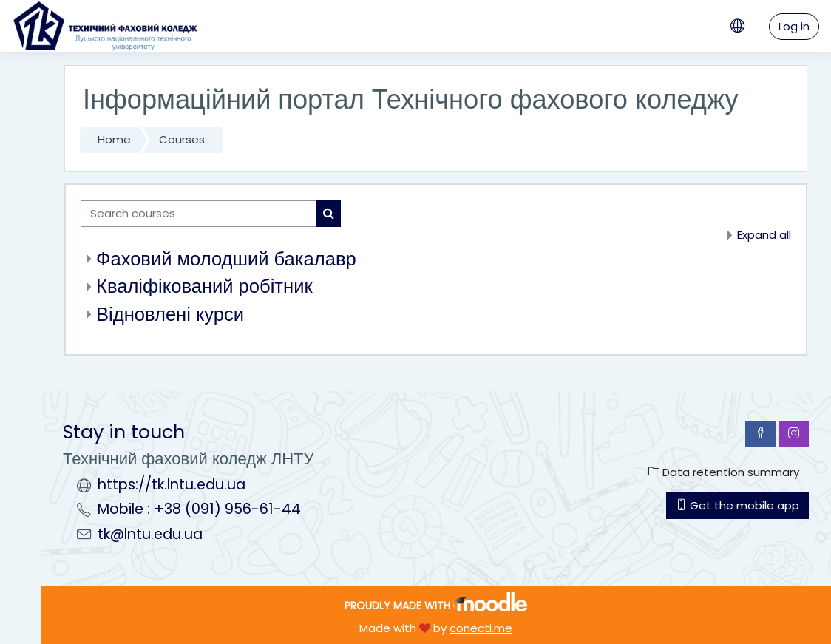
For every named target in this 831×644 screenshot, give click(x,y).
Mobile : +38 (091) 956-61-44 (199, 509)
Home (114, 139)
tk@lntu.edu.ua (150, 534)
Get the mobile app (737, 505)
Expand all (764, 235)
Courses (182, 139)
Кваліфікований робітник (204, 286)
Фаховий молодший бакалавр (226, 259)
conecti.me (481, 628)
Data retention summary (724, 472)
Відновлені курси (170, 314)
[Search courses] (199, 214)
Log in (794, 26)
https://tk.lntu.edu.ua (172, 485)
